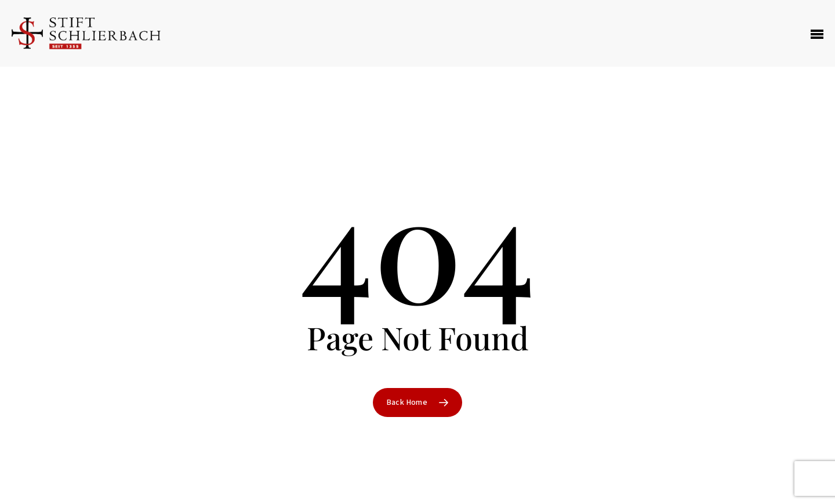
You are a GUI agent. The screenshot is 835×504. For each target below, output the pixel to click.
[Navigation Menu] (817, 34)
